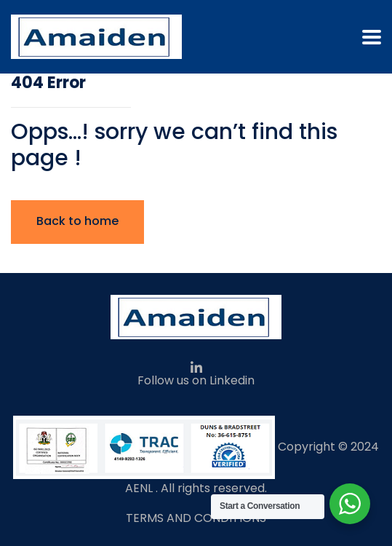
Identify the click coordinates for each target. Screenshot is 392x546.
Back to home (77, 221)
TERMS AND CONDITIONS (196, 518)
